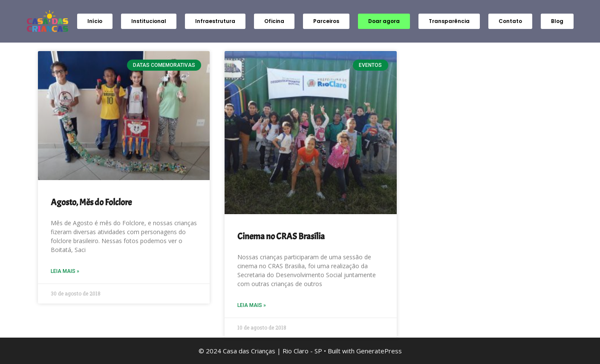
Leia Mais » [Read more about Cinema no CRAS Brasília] (252, 305)
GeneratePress (379, 351)
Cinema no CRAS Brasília (281, 236)
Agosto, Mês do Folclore (91, 202)
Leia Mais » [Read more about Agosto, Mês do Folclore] (65, 271)
